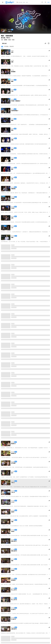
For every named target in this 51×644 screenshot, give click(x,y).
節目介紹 (4, 43)
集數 (2, 46)
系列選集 (6, 46)
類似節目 (12, 46)
